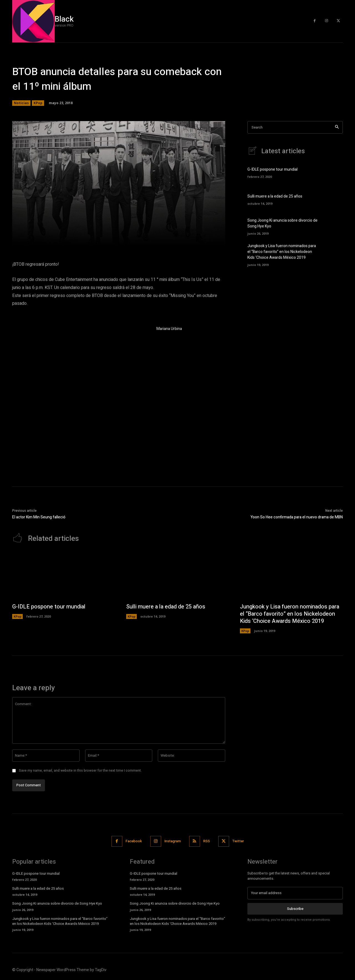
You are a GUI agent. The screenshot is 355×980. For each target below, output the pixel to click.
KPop (38, 103)
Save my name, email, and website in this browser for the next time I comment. (80, 771)
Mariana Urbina (169, 329)
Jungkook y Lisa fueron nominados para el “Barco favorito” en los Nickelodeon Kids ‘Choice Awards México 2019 (282, 252)
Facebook (134, 841)
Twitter (238, 841)
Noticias (21, 103)
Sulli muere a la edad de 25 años (275, 196)
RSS (207, 841)
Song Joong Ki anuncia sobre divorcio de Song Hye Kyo (57, 903)
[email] (295, 893)
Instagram (173, 841)
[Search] (337, 127)
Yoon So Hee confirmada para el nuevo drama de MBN (297, 517)
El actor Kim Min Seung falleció (39, 517)
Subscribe (295, 908)
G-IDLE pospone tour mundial (272, 169)
